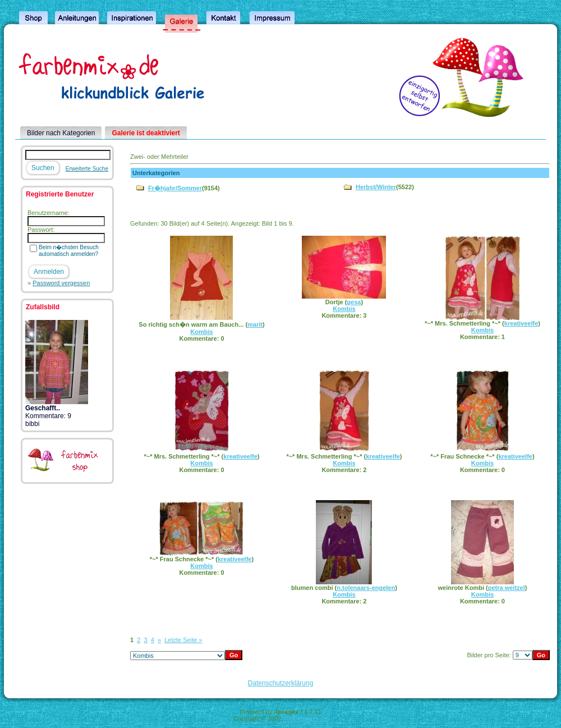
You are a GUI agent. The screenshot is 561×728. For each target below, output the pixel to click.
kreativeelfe (521, 323)
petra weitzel (507, 588)
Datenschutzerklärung (281, 683)
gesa (354, 302)
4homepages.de (305, 718)
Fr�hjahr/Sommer (175, 188)
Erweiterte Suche (87, 169)
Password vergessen (61, 283)
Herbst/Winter (376, 187)
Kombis (201, 332)
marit (255, 324)
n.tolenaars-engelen (366, 588)
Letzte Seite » (183, 640)
